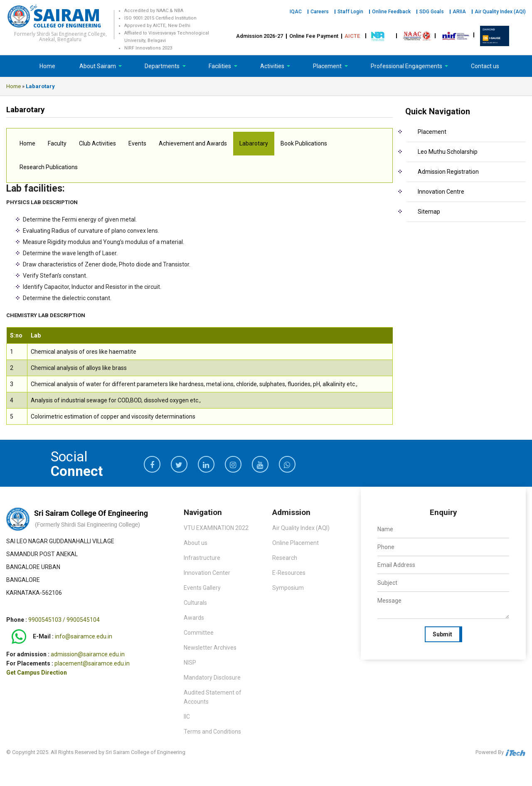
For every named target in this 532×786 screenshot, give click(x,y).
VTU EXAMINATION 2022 (216, 528)
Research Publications (49, 167)
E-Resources (289, 573)
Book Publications (304, 143)
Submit (442, 634)
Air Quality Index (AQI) (500, 12)
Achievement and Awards (193, 143)
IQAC (296, 12)
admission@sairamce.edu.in (88, 654)
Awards (194, 618)
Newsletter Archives (210, 648)
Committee (199, 633)
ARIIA (459, 12)
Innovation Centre (441, 192)
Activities (273, 66)
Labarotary (254, 143)
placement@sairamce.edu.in (92, 663)
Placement (328, 66)
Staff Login (350, 12)
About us (196, 543)
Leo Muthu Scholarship (448, 152)
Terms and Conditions (212, 732)
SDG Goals (432, 12)
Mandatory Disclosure (212, 678)
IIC (187, 717)
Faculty (57, 143)
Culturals (195, 603)
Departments (163, 66)
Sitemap (429, 212)
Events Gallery (202, 588)
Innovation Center (207, 573)
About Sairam (98, 66)
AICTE (352, 36)
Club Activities (97, 143)
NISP (190, 663)
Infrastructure (202, 558)
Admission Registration (448, 172)
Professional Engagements (407, 66)
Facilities (220, 66)
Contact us (485, 66)
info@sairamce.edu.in (84, 637)
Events (137, 143)
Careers (320, 12)
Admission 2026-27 (260, 36)
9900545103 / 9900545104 (64, 620)
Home (47, 66)
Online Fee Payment (314, 36)
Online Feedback (391, 12)
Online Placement (296, 543)
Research (285, 558)
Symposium (288, 588)
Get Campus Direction (37, 673)
